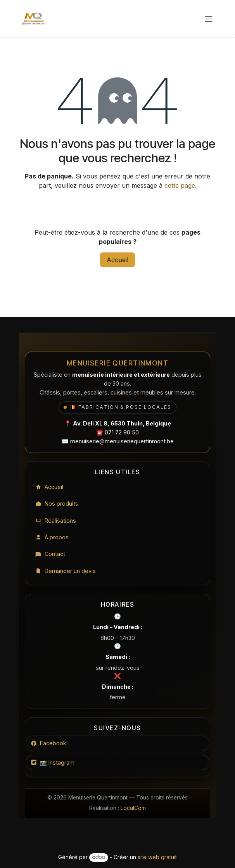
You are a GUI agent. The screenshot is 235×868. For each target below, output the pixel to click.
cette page (180, 185)
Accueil (117, 260)
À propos (52, 537)
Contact (50, 554)
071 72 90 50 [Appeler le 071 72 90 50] (122, 431)
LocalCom (133, 808)
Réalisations (56, 520)
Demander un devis (66, 571)
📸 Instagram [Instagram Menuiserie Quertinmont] (53, 763)
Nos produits (57, 503)
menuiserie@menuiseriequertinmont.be (122, 440)
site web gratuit (157, 857)
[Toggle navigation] (209, 19)
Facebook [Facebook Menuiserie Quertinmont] (48, 743)
